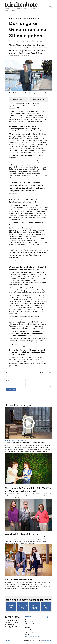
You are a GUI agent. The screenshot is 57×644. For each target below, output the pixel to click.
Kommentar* (9, 384)
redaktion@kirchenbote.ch (34, 637)
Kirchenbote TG (23, 607)
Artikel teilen (37, 100)
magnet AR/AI (34, 607)
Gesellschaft (9, 441)
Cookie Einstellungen (29, 640)
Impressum (8, 642)
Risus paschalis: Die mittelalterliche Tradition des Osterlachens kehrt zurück (28, 490)
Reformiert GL (46, 607)
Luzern (17, 16)
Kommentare (16, 100)
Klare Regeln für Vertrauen (19, 580)
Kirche (11, 16)
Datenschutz (9, 640)
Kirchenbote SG (11, 607)
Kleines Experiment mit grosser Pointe (24, 443)
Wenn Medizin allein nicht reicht (21, 534)
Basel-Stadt (24, 441)
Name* (8, 380)
